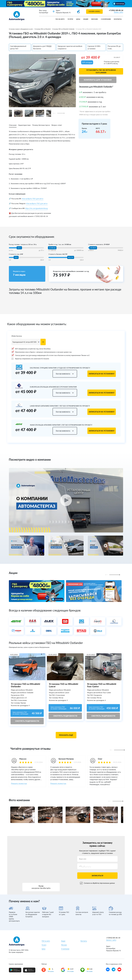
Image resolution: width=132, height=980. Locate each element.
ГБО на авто (60, 19)
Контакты (118, 19)
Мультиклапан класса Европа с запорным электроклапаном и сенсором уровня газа (41, 352)
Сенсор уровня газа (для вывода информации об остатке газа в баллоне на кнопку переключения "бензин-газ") (50, 355)
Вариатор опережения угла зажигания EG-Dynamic (30, 359)
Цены (78, 19)
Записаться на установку (102, 374)
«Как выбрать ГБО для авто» (33, 199)
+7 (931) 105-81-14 (116, 10)
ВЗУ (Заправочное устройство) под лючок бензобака (31, 349)
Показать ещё (66, 735)
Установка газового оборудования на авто (21, 29)
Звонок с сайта (118, 12)
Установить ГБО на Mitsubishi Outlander (101, 71)
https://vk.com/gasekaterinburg (36, 208)
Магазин (95, 19)
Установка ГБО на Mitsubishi (43, 29)
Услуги (70, 19)
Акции (86, 19)
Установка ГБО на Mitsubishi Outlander (63, 29)
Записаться (97, 876)
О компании (106, 19)
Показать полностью (19, 783)
